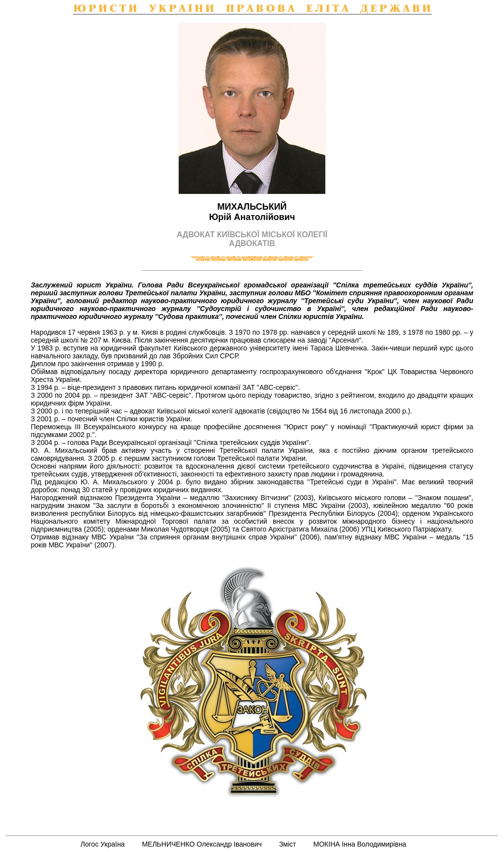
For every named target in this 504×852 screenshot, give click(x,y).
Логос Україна (103, 844)
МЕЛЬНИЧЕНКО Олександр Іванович (202, 844)
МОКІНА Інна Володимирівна (360, 844)
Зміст (288, 844)
